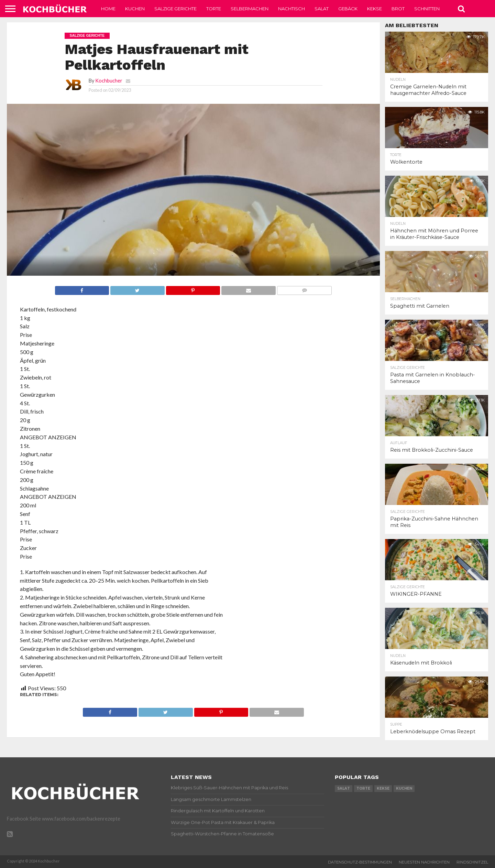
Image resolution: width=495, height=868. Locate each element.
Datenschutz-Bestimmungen (360, 862)
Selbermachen (250, 9)
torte (363, 788)
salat (344, 788)
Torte (214, 9)
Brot (398, 9)
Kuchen (135, 9)
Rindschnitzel (472, 862)
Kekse (375, 9)
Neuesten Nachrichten (424, 862)
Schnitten (427, 9)
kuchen (404, 788)
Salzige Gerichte (175, 9)
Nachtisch (291, 9)
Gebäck (348, 9)
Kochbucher (109, 81)
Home (108, 9)
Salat (322, 9)
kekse (383, 788)
